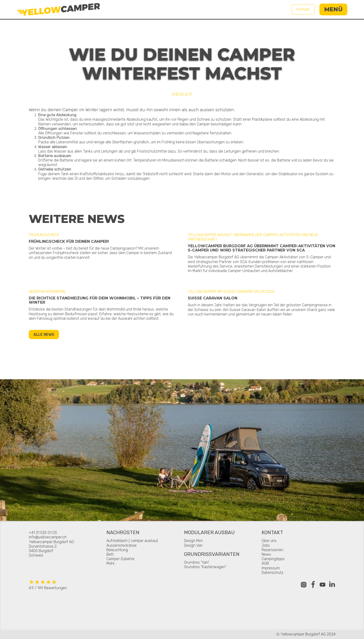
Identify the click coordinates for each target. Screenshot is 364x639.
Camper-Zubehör (121, 559)
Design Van (193, 545)
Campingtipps (273, 559)
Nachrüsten (123, 533)
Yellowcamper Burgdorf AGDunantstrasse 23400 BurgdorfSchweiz (51, 549)
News (266, 554)
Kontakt (303, 9)
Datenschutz (272, 573)
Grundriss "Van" (197, 562)
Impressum (271, 568)
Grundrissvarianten (212, 555)
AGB (265, 563)
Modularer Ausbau (209, 533)
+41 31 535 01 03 (43, 533)
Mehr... (111, 563)
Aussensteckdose (121, 545)
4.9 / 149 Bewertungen (48, 584)
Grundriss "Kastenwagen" (205, 567)
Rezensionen (272, 550)
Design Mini (193, 541)
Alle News (44, 334)
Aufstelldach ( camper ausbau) (132, 541)
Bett (110, 554)
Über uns (269, 541)
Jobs (266, 545)
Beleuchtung (117, 550)
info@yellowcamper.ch (48, 537)
